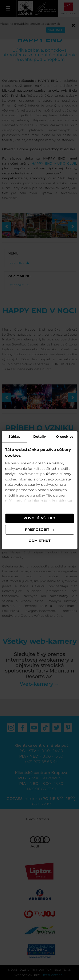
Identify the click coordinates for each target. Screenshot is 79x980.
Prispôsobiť (40, 530)
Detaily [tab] (40, 437)
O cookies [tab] (65, 437)
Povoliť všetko (39, 518)
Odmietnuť (40, 541)
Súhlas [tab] (14, 437)
